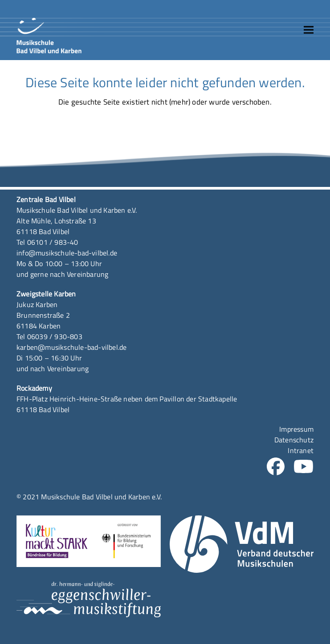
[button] (309, 30)
